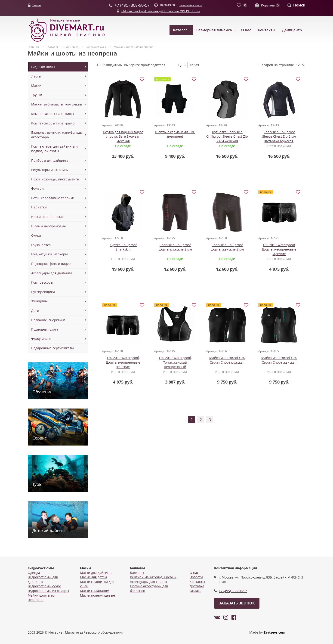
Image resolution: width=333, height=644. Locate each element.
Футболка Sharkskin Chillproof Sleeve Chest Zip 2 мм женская (227, 136)
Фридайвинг (41, 339)
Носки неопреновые (47, 217)
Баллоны (137, 573)
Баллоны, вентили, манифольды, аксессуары (57, 135)
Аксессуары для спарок (148, 582)
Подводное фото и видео (51, 264)
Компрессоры (42, 282)
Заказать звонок (191, 5)
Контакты (267, 30)
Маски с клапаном (95, 591)
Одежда (34, 573)
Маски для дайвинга (96, 573)
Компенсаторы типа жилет (53, 114)
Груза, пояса (41, 245)
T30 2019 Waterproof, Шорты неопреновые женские (123, 363)
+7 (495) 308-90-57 (233, 591)
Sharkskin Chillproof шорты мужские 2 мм (175, 247)
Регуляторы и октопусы (50, 170)
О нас (246, 30)
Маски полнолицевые (97, 595)
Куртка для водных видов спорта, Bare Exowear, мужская (123, 136)
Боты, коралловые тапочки (53, 198)
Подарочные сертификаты (52, 348)
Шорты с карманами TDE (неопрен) (175, 134)
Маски (36, 85)
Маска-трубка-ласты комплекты (57, 104)
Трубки (37, 95)
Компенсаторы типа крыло (53, 123)
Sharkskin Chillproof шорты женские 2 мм (227, 247)
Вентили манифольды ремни (153, 577)
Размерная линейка (214, 30)
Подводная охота (45, 329)
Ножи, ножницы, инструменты (55, 179)
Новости (196, 577)
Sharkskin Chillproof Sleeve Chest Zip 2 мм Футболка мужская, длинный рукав (279, 139)
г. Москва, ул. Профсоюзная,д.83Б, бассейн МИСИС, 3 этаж (161, 11)
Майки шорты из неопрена (41, 598)
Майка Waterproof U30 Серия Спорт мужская (227, 361)
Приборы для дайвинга (50, 160)
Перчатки (39, 207)
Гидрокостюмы (43, 67)
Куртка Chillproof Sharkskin (123, 247)
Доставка (197, 586)
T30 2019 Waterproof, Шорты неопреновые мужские (279, 250)
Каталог (180, 30)
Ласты (36, 76)
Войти (37, 5)
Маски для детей (93, 577)
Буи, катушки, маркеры (49, 254)
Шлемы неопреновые (49, 226)
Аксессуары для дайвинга (52, 273)
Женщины (39, 301)
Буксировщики (43, 292)
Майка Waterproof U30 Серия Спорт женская (279, 361)
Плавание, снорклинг (48, 320)
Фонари (37, 188)
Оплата (196, 591)
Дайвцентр (292, 30)
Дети (35, 311)
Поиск (299, 5)
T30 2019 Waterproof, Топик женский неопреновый (175, 363)
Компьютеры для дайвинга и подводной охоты (54, 149)
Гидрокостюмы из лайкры (48, 591)
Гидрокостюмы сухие (44, 586)
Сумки (36, 235)
